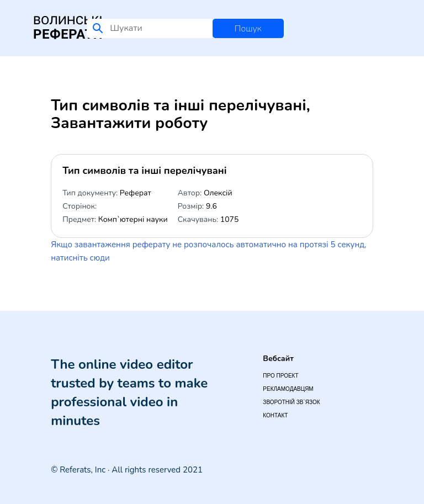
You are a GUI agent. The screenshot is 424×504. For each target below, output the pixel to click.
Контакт (275, 415)
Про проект (280, 376)
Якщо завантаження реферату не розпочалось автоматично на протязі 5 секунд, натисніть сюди (208, 251)
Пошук (248, 29)
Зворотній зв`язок (291, 402)
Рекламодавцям (288, 389)
